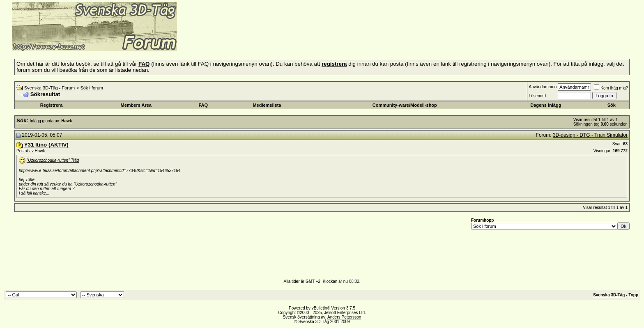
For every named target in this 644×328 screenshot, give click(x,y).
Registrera (51, 105)
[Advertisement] (278, 39)
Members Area (136, 105)
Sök (612, 105)
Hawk (40, 151)
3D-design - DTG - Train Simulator (590, 135)
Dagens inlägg (546, 105)
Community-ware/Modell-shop (405, 105)
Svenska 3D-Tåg (609, 295)
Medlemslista (267, 105)
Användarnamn (543, 87)
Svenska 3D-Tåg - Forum (49, 88)
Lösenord (537, 96)
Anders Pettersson (344, 317)
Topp (633, 295)
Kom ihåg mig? (611, 88)
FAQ (204, 105)
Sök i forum (92, 88)
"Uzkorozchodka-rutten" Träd (53, 160)
